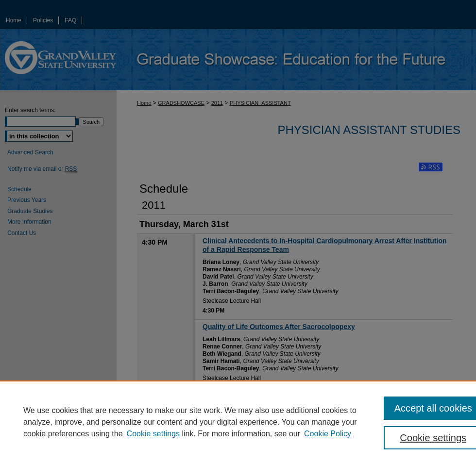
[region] (238, 422)
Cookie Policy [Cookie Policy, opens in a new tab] (328, 434)
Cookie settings (153, 434)
